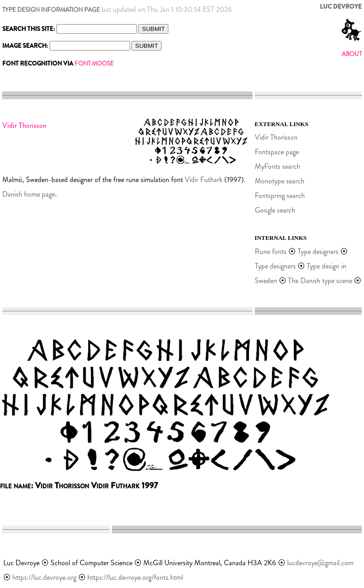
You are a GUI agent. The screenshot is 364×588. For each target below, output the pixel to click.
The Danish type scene (320, 281)
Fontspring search (280, 195)
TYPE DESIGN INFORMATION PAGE (51, 10)
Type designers (318, 251)
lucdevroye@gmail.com (320, 563)
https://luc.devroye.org (44, 577)
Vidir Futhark (204, 180)
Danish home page (29, 194)
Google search (275, 210)
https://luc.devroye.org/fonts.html (135, 577)
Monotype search (280, 181)
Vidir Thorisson (276, 137)
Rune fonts (271, 251)
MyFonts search (278, 166)
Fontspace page (277, 152)
